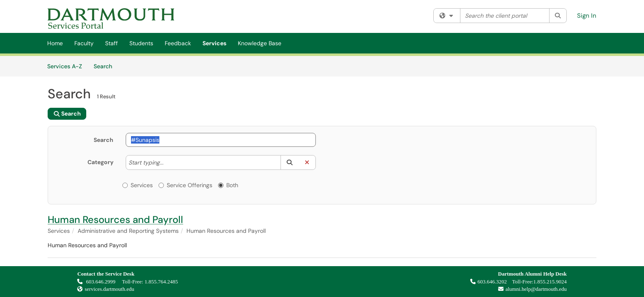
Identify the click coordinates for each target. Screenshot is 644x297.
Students (141, 43)
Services (214, 43)
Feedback (178, 43)
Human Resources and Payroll (115, 219)
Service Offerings (185, 185)
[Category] (168, 162)
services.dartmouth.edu (109, 289)
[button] (289, 162)
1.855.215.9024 (550, 282)
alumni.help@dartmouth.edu (530, 289)
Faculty (84, 43)
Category (100, 162)
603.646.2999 (97, 282)
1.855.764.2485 (161, 282)
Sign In (587, 16)
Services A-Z (65, 66)
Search (106, 66)
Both (228, 185)
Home (55, 43)
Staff (112, 43)
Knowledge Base (260, 43)
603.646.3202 (489, 282)
